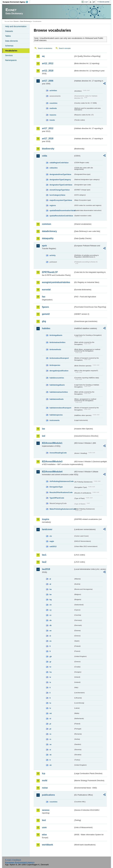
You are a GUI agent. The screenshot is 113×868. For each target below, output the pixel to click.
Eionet (16, 21)
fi (50, 646)
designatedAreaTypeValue (60, 174)
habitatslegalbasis (57, 385)
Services (9, 55)
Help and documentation (16, 26)
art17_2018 (48, 139)
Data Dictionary (26, 21)
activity (52, 255)
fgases (45, 307)
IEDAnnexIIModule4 (52, 472)
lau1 (44, 555)
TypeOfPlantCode (57, 498)
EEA (16, 2)
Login (86, 2)
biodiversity (48, 149)
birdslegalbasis (56, 335)
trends (52, 120)
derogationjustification (59, 371)
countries (53, 103)
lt (50, 698)
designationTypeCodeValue (61, 185)
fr (50, 651)
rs (50, 739)
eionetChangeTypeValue (60, 190)
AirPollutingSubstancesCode (61, 481)
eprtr (44, 246)
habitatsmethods (56, 399)
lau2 (44, 562)
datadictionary (49, 231)
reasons (53, 115)
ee (50, 631)
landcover (47, 529)
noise (45, 788)
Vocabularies (11, 51)
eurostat (46, 290)
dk (50, 625)
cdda (44, 156)
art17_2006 (48, 81)
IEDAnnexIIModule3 (52, 461)
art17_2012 (48, 128)
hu (51, 672)
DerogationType (56, 487)
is (50, 682)
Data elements (11, 41)
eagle (52, 541)
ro (50, 734)
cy (50, 610)
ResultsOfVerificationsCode (61, 492)
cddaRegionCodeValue (59, 163)
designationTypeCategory (60, 180)
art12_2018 (48, 71)
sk (50, 755)
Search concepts (65, 48)
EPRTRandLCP (50, 272)
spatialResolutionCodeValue (61, 216)
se (50, 744)
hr (50, 667)
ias (43, 429)
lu (50, 703)
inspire (45, 519)
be (50, 594)
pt (50, 729)
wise (44, 835)
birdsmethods (55, 349)
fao (44, 297)
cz (50, 615)
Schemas (9, 46)
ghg (44, 321)
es (50, 641)
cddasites (53, 168)
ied (43, 436)
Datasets (9, 31)
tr (50, 760)
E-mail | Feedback (13, 860)
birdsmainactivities (57, 342)
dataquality (48, 238)
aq (43, 56)
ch (50, 605)
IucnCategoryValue (57, 195)
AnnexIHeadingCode (58, 453)
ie (50, 677)
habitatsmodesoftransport (60, 408)
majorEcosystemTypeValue (61, 200)
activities (53, 90)
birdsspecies (55, 365)
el (50, 636)
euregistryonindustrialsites (56, 282)
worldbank (47, 845)
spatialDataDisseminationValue (62, 210)
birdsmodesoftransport (59, 358)
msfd (45, 781)
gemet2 (46, 314)
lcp (43, 773)
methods (53, 108)
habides (46, 328)
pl (50, 724)
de (50, 620)
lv (50, 708)
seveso (46, 810)
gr (50, 662)
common (47, 224)
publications (48, 795)
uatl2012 (53, 546)
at (50, 584)
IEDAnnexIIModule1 (52, 443)
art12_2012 (48, 63)
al (50, 579)
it (50, 687)
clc (51, 536)
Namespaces (11, 60)
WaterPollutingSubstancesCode (62, 509)
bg (51, 600)
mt (51, 713)
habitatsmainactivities (59, 392)
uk (50, 765)
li (50, 693)
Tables (8, 36)
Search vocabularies (45, 48)
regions (53, 205)
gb (51, 656)
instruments (54, 420)
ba (50, 589)
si (50, 750)
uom (44, 827)
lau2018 (46, 569)
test (44, 820)
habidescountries (57, 378)
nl (50, 719)
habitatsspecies (56, 415)
